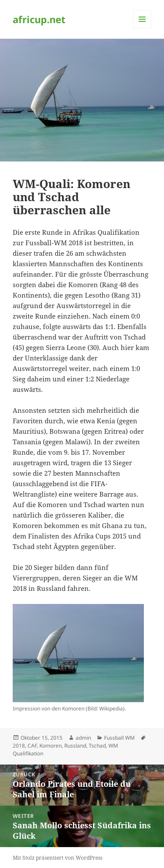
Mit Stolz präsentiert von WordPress (58, 858)
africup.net (39, 19)
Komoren (51, 746)
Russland (75, 746)
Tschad (97, 746)
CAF (32, 746)
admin (83, 738)
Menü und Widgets (142, 28)
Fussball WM (119, 738)
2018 (19, 746)
